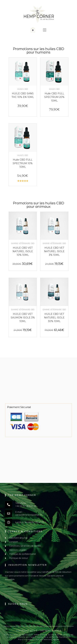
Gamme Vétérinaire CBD (23, 243)
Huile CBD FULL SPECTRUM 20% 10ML (54, 97)
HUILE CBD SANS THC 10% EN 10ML (23, 95)
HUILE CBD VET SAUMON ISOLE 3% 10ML (23, 318)
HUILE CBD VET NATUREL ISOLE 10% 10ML (23, 251)
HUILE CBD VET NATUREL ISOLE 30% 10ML (54, 318)
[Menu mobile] (45, 30)
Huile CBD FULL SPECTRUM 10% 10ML (23, 163)
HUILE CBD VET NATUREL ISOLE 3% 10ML (54, 251)
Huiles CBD (23, 89)
